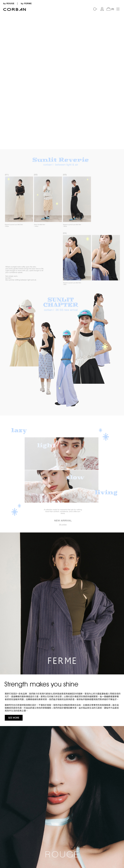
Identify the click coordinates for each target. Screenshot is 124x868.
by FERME (26, 4)
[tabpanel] (62, 13)
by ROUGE (9, 4)
